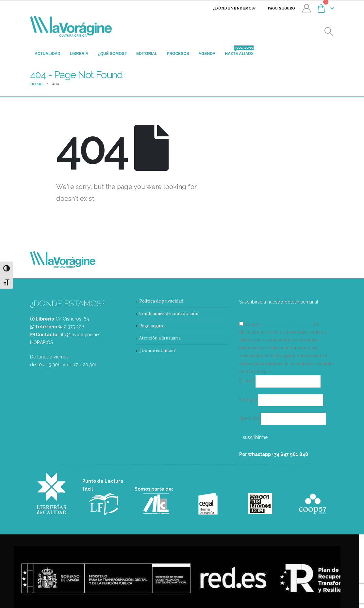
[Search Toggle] (329, 32)
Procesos (178, 54)
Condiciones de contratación (169, 313)
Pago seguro (277, 8)
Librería (79, 54)
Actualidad (48, 54)
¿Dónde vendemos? (230, 8)
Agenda (207, 54)
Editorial (147, 54)
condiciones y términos (287, 324)
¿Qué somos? (112, 54)
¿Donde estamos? (157, 350)
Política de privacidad (161, 301)
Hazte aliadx (239, 52)
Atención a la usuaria (160, 338)
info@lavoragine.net (79, 335)
